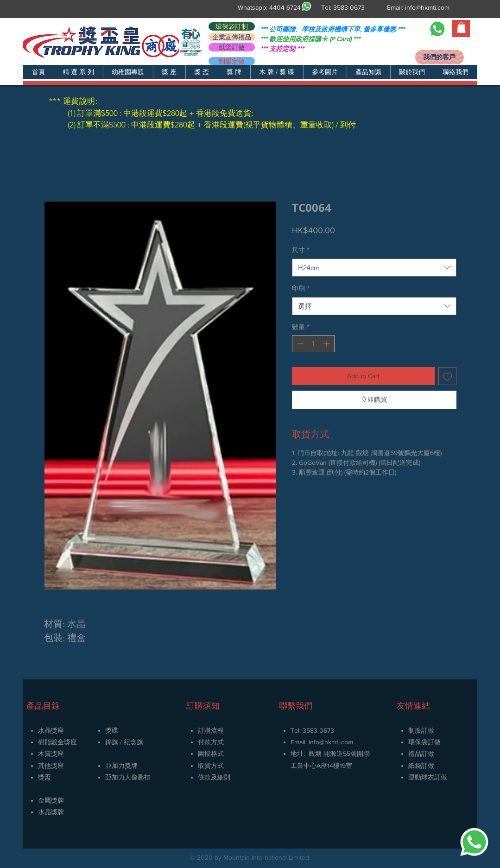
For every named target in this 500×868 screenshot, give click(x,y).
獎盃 (44, 777)
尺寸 (301, 250)
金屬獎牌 (51, 800)
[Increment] (327, 344)
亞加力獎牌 (121, 766)
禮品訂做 (421, 754)
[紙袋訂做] (232, 47)
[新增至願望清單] (447, 376)
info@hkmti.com (427, 7)
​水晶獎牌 (51, 812)
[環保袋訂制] (232, 26)
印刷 (301, 288)
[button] (78, 72)
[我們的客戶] (440, 57)
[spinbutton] (313, 344)
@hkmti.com (336, 742)
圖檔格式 (211, 754)
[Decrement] (299, 344)
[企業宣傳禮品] (232, 37)
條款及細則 (214, 777)
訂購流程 (211, 730)
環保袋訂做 (424, 742)
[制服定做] (232, 61)
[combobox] (374, 268)
